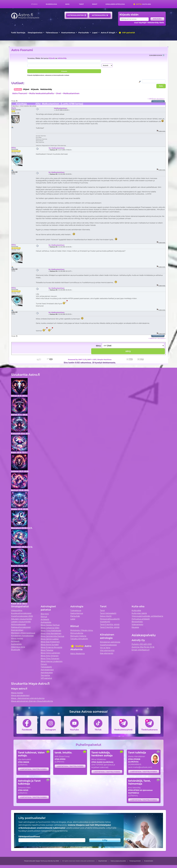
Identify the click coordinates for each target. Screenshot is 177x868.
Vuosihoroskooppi (108, 645)
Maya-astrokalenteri (20, 695)
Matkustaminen (71, 93)
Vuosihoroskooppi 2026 (22, 616)
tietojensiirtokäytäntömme (54, 831)
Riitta (14, 148)
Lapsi (95, 33)
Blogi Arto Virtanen (50, 656)
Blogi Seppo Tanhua (50, 625)
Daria (14, 108)
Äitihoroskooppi (18, 624)
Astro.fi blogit (108, 33)
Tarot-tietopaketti (108, 613)
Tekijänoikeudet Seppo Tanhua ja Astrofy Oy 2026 (41, 861)
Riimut (95, 4)
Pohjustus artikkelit (141, 619)
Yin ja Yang (105, 648)
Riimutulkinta (77, 633)
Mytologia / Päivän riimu (82, 630)
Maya (67, 4)
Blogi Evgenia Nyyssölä (51, 647)
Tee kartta (45, 675)
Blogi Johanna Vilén (50, 628)
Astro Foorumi (22, 50)
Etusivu (34, 4)
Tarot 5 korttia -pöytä (110, 624)
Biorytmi (45, 614)
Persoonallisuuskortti (110, 619)
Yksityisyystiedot (135, 861)
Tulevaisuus (52, 33)
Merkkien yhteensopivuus (23, 633)
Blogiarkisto (137, 622)
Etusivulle (16, 650)
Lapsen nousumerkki (21, 622)
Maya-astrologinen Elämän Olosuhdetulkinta (32, 701)
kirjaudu (52, 58)
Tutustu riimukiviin (79, 639)
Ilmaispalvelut (35, 33)
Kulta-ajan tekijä (139, 613)
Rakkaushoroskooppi (21, 627)
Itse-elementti (107, 653)
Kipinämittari (17, 630)
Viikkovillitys (17, 610)
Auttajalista (16, 644)
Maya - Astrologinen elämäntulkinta (28, 698)
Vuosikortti (105, 622)
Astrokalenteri (77, 15)
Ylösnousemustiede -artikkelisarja (147, 616)
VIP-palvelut (127, 33)
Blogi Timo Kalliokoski (51, 631)
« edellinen (152, 99)
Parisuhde (84, 33)
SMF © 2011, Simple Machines (99, 359)
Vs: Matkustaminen (57, 148)
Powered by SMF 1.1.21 (77, 359)
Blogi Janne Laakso (50, 639)
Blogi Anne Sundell (50, 645)
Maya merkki (17, 638)
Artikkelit (15, 641)
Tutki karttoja (18, 33)
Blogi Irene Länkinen (50, 653)
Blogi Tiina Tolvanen (50, 659)
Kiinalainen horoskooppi (22, 636)
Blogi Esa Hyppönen (50, 642)
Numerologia (51, 4)
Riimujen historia (78, 636)
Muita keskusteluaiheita (41, 93)
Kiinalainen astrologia (115, 4)
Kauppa (135, 627)
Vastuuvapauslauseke (118, 861)
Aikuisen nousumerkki (22, 619)
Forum (44, 664)
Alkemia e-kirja (18, 647)
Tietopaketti (46, 667)
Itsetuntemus (68, 33)
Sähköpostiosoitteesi (29, 837)
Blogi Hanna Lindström (52, 661)
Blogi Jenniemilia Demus (52, 636)
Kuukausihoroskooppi (21, 613)
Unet (59, 93)
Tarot (81, 4)
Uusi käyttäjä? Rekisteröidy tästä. (149, 23)
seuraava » (161, 99)
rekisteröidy (62, 58)
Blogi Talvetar (47, 650)
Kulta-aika (142, 4)
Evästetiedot (149, 861)
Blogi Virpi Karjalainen (51, 633)
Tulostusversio (158, 101)
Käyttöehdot (103, 861)
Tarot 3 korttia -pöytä (110, 627)
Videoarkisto (137, 624)
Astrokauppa (100, 15)
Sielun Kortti (106, 616)
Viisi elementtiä (107, 650)
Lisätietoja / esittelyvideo (33, 769)
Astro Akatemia (77, 653)
